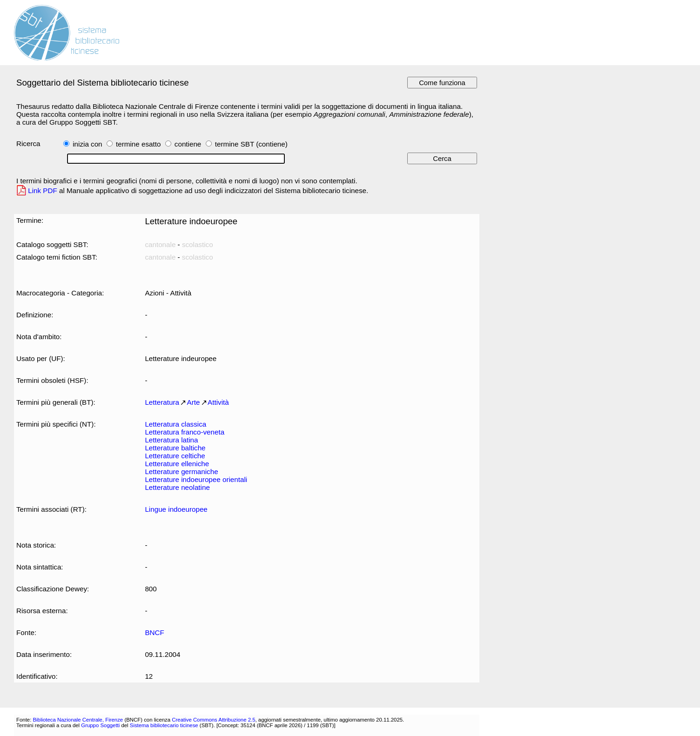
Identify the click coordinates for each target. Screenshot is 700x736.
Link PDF (43, 191)
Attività (218, 402)
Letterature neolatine (177, 487)
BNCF (154, 632)
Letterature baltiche (175, 448)
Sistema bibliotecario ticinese (164, 725)
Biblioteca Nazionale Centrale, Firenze (78, 720)
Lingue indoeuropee (176, 509)
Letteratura (162, 402)
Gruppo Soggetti (100, 725)
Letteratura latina (171, 440)
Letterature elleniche (177, 464)
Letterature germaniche (181, 472)
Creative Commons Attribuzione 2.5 (213, 720)
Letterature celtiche (175, 456)
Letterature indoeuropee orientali (196, 479)
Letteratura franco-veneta (185, 432)
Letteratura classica (175, 424)
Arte (194, 402)
